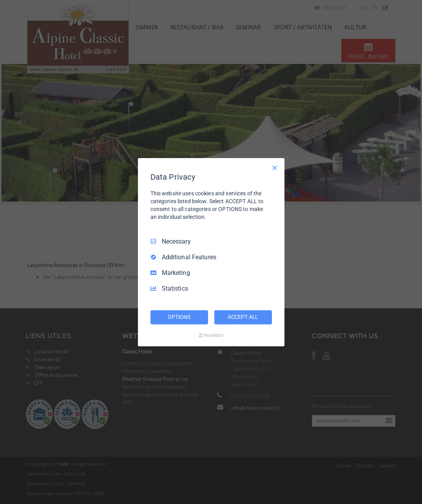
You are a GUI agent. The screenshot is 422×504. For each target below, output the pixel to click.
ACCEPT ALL (243, 317)
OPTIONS (179, 317)
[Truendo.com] (211, 335)
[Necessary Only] (275, 167)
